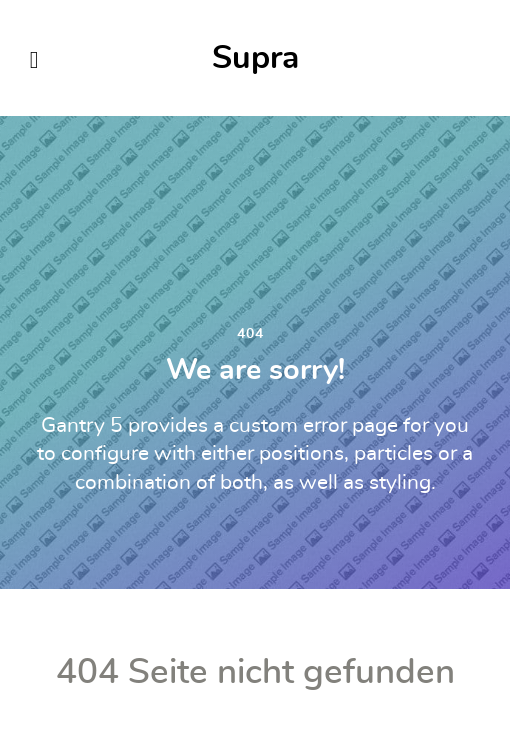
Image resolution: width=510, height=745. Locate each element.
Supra (255, 58)
